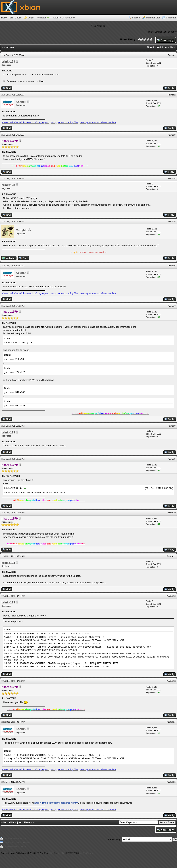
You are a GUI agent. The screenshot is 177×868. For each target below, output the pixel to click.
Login (31, 18)
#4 (174, 178)
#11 (174, 556)
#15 (174, 782)
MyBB (61, 853)
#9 (174, 459)
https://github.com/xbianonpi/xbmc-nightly (56, 803)
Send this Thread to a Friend (17, 842)
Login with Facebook (64, 18)
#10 (174, 513)
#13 (174, 681)
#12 (174, 596)
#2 (174, 95)
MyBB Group (86, 853)
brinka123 (8, 62)
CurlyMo (22, 230)
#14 (174, 722)
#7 (174, 306)
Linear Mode (169, 47)
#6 (174, 266)
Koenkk (21, 102)
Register (41, 18)
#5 (174, 222)
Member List (153, 18)
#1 (174, 55)
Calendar (171, 18)
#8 (174, 426)
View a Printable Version (15, 838)
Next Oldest (10, 822)
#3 (174, 135)
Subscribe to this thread (15, 846)
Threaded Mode (154, 47)
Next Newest (25, 822)
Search (136, 18)
